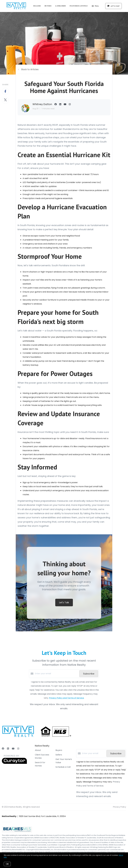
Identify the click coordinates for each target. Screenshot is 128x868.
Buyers (48, 6)
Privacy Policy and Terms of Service (66, 698)
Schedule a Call (63, 767)
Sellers (37, 6)
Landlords (61, 6)
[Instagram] (18, 749)
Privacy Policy (120, 807)
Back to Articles (30, 69)
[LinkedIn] (8, 749)
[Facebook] (3, 749)
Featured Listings (79, 6)
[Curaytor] (14, 763)
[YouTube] (13, 749)
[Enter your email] (56, 674)
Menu (95, 6)
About (38, 750)
